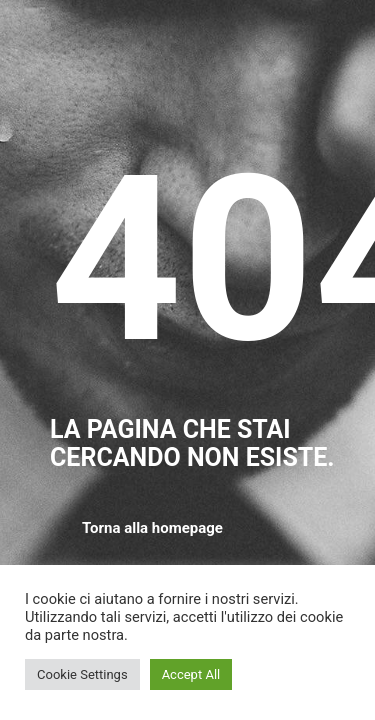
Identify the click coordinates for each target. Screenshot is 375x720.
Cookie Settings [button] (82, 674)
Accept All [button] (191, 674)
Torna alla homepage (152, 528)
